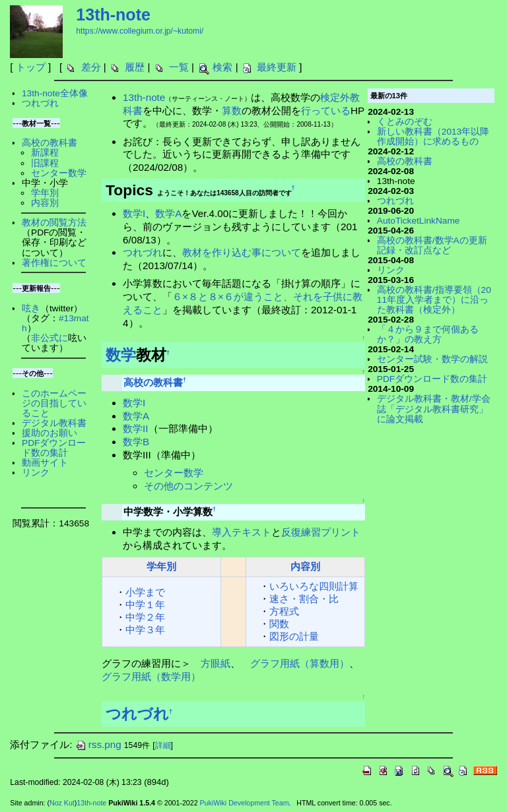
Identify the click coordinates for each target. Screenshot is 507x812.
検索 (222, 67)
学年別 (161, 566)
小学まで (145, 592)
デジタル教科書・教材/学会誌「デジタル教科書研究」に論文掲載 (434, 409)
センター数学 (174, 473)
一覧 (179, 67)
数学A (168, 213)
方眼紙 (216, 663)
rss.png (98, 744)
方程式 (284, 611)
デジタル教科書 (54, 423)
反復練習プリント (321, 532)
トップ (31, 67)
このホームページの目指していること (54, 403)
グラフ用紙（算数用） (300, 663)
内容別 (305, 566)
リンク (36, 473)
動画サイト (45, 463)
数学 (121, 355)
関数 (279, 624)
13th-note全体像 (55, 93)
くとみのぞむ (405, 122)
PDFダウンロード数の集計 (54, 448)
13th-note (113, 15)
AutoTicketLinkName (419, 221)
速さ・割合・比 (304, 599)
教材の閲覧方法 (54, 223)
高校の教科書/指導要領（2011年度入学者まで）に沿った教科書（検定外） (434, 300)
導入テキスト (242, 532)
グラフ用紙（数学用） (151, 676)
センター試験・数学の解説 (432, 359)
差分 (91, 67)
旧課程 (45, 163)
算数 (232, 110)
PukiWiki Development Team (245, 803)
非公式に (50, 338)
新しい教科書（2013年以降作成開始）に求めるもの (433, 137)
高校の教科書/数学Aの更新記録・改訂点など (432, 245)
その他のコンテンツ (188, 486)
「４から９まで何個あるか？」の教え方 (428, 334)
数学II (135, 428)
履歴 (135, 67)
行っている (326, 110)
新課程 (45, 153)
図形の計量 (294, 636)
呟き (31, 308)
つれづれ (143, 252)
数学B (136, 442)
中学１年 (145, 605)
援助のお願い (50, 433)
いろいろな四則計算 (314, 586)
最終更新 (277, 67)
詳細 (163, 745)
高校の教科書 (153, 382)
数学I (134, 213)
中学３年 (145, 630)
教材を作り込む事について (242, 252)
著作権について (54, 263)
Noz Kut (62, 803)
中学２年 (145, 617)
